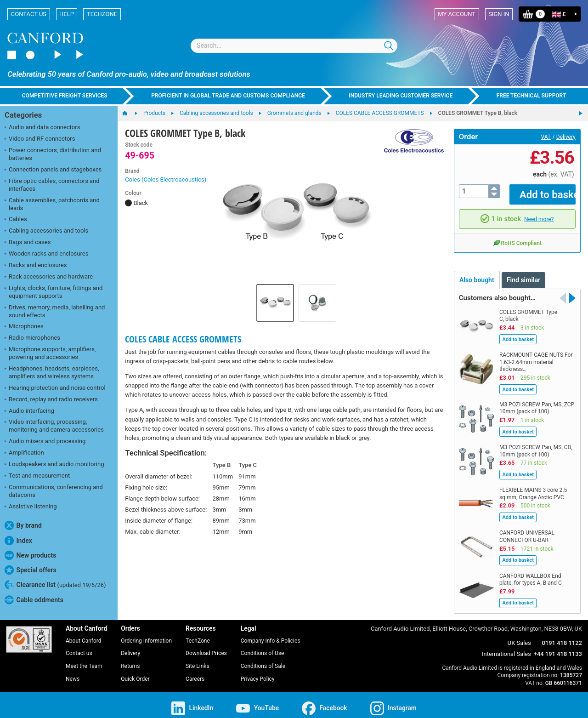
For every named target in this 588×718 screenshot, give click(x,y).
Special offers (31, 570)
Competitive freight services (65, 96)
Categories (23, 115)
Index (18, 541)
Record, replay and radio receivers (51, 400)
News (73, 672)
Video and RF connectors (40, 139)
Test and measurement (37, 476)
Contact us (29, 14)
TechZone (102, 14)
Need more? (539, 213)
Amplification (24, 453)
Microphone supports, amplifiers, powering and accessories (50, 353)
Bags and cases (28, 243)
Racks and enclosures (36, 266)
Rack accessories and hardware (49, 277)
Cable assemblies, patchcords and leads (52, 204)
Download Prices (206, 647)
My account (457, 14)
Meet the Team (84, 660)
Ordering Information (146, 634)
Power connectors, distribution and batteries (53, 154)
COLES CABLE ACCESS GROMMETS (183, 339)
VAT (546, 137)
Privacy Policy (258, 672)
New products (30, 555)
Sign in (499, 14)
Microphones (24, 327)
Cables (16, 220)
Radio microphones (32, 338)
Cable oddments (34, 600)
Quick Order (135, 672)
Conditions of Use (263, 647)
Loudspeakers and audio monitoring (54, 465)
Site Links (198, 660)
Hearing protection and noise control (55, 388)
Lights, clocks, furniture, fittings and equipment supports (54, 292)
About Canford (84, 634)
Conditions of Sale (263, 660)
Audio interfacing (29, 411)
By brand (23, 525)
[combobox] (294, 46)
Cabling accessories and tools (46, 231)
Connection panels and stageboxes (53, 170)
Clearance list (55, 585)
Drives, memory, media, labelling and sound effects (55, 311)
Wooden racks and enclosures (46, 254)
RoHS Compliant (517, 236)
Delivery (566, 137)
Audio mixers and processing (45, 442)
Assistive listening (31, 507)
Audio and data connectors (42, 128)
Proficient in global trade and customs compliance (228, 96)
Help (67, 14)
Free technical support (531, 96)
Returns (130, 660)
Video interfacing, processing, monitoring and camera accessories (54, 426)
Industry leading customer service (401, 96)
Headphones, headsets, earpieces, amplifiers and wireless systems (52, 372)
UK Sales (519, 636)
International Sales (506, 647)
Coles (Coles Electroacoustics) (166, 179)
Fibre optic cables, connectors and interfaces (52, 185)
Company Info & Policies (271, 634)
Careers (195, 672)
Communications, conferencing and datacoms (54, 491)
